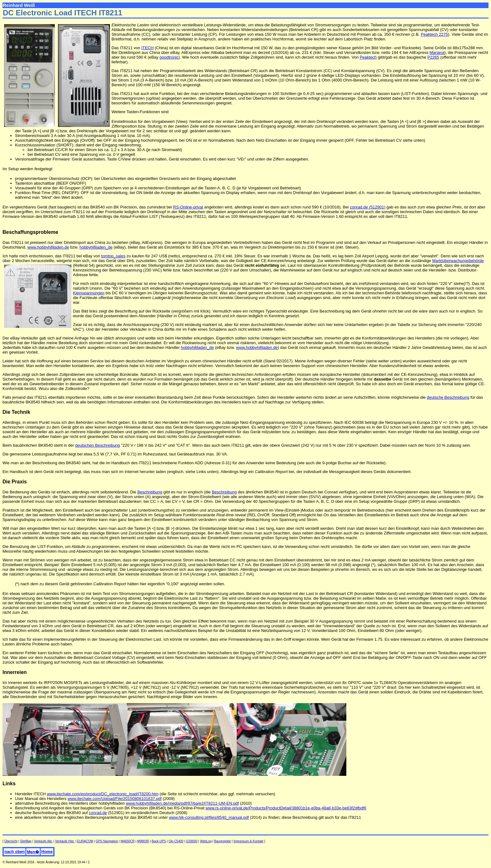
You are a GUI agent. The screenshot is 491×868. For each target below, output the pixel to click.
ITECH (147, 48)
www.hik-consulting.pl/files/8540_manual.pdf (209, 817)
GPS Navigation (107, 841)
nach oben (15, 852)
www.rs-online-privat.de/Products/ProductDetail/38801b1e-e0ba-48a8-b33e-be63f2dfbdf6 (286, 808)
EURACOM (85, 841)
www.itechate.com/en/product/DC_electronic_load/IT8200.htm (103, 794)
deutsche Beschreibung (448, 397)
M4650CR (128, 841)
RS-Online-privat (188, 207)
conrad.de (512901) (367, 207)
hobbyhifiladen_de (96, 247)
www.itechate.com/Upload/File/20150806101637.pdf (115, 799)
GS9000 (192, 841)
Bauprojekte (222, 841)
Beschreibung (150, 492)
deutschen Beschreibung (98, 445)
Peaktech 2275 (434, 34)
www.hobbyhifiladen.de (48, 247)
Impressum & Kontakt (248, 841)
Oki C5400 (176, 841)
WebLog (206, 841)
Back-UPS (159, 841)
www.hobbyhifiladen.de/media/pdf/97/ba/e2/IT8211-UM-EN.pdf (182, 803)
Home (47, 852)
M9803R (143, 841)
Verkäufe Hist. (65, 841)
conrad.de (98, 813)
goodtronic (169, 57)
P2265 (433, 57)
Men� (33, 852)
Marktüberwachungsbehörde (458, 261)
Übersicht (11, 841)
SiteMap (26, 841)
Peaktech (368, 57)
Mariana (437, 53)
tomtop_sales (113, 256)
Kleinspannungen (89, 293)
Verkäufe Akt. (43, 841)
